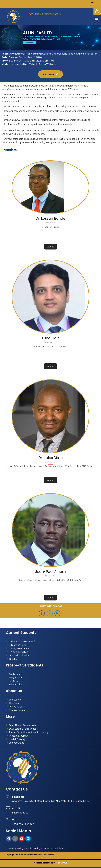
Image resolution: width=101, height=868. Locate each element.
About (50, 247)
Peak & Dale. (61, 863)
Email (16, 808)
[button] (97, 18)
